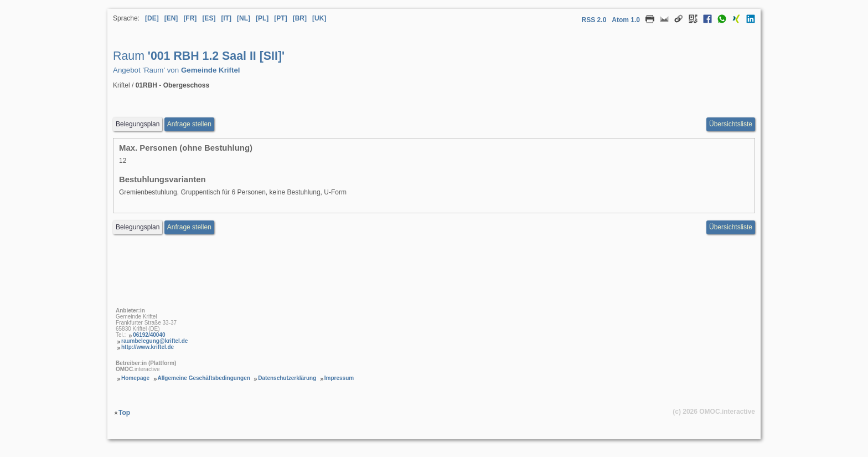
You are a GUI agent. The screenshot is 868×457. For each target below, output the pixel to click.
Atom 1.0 (626, 20)
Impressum (339, 378)
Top (124, 413)
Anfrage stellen (189, 227)
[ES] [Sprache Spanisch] (209, 18)
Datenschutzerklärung (287, 378)
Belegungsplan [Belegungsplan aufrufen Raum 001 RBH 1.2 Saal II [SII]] (138, 124)
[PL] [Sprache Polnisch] (262, 18)
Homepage (135, 378)
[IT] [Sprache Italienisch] (226, 18)
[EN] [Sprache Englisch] (171, 18)
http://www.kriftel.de (148, 347)
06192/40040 (149, 335)
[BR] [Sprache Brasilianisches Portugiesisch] (300, 18)
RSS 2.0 (594, 20)
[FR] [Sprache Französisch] (190, 18)
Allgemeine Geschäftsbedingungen (204, 378)
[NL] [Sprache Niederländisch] (244, 18)
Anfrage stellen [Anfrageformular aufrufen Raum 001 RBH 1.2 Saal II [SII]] (189, 124)
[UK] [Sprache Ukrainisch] (319, 18)
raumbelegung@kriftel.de (154, 341)
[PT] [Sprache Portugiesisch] (280, 18)
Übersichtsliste (731, 124)
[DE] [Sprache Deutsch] (152, 18)
